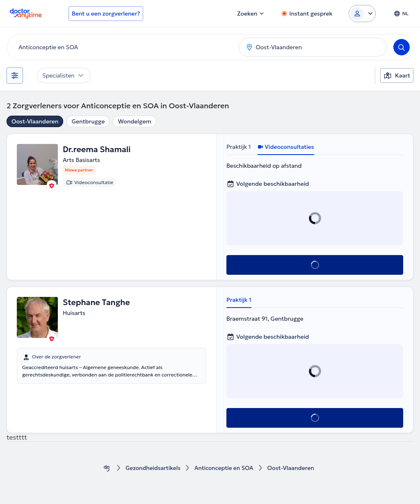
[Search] (402, 47)
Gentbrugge (88, 121)
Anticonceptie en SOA (225, 468)
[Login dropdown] (362, 14)
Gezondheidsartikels (152, 468)
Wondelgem (134, 121)
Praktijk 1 (239, 147)
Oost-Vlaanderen (35, 121)
